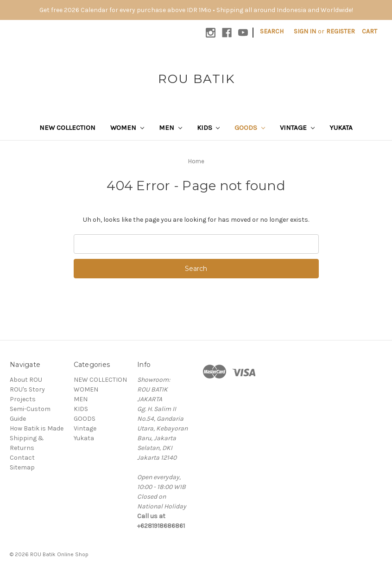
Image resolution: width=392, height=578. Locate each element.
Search (272, 31)
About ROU (26, 380)
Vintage (297, 128)
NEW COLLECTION (67, 128)
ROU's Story (27, 389)
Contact (22, 458)
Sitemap (22, 467)
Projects (23, 399)
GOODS (250, 128)
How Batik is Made (37, 428)
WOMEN (127, 128)
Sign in (305, 31)
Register (341, 31)
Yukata (341, 128)
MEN (171, 128)
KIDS (209, 128)
